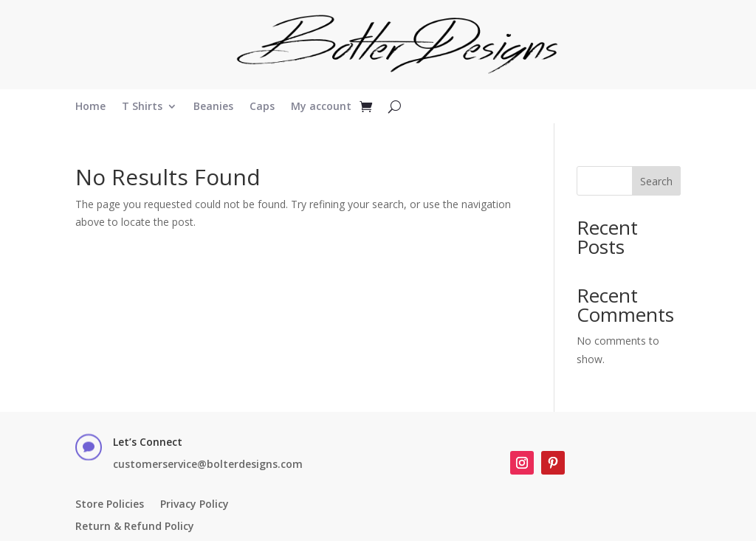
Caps (262, 107)
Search (656, 181)
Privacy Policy (195, 505)
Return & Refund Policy (135, 527)
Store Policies (110, 505)
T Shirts (142, 107)
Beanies (213, 107)
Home (90, 107)
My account (321, 107)
